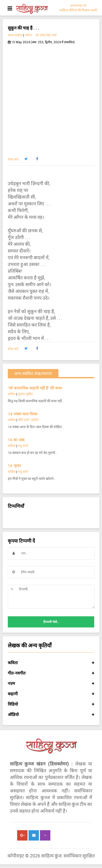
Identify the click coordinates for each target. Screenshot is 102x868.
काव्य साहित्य (15, 35)
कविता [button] (51, 663)
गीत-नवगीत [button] (51, 673)
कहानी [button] (51, 694)
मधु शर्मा (23, 446)
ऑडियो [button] (51, 715)
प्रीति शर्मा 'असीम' (29, 420)
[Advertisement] (51, 98)
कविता (28, 35)
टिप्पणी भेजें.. (51, 622)
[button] (26, 159)
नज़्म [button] (51, 684)
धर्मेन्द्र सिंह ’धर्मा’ (46, 35)
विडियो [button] (51, 704)
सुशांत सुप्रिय (25, 394)
